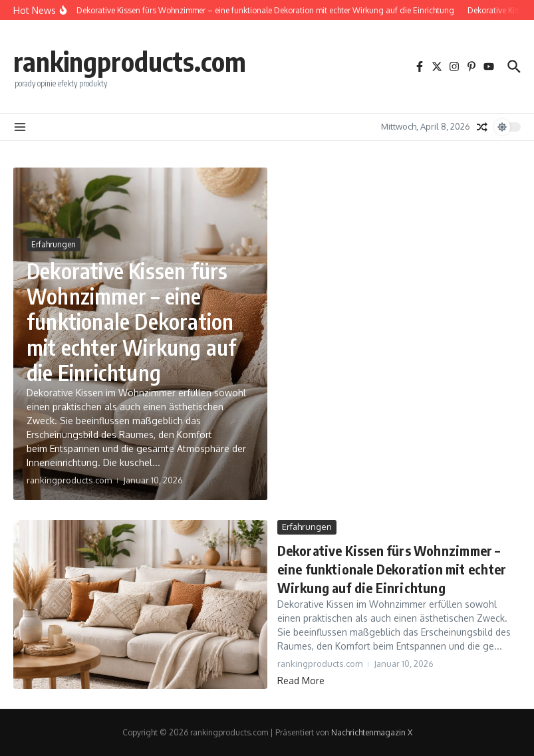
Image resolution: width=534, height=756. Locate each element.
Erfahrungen (54, 244)
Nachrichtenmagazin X (372, 732)
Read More (301, 681)
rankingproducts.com (130, 61)
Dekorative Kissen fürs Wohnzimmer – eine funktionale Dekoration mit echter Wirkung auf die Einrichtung (131, 322)
